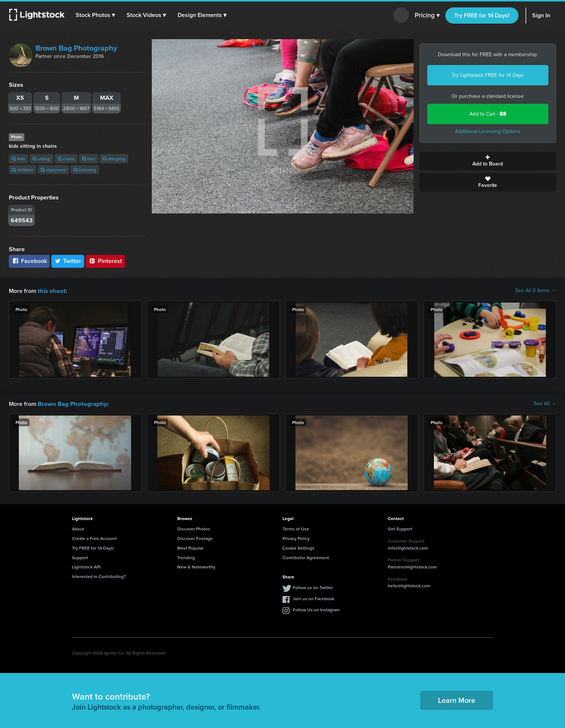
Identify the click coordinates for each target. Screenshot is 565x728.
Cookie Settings (298, 547)
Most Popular (190, 547)
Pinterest (105, 261)
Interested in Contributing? (99, 576)
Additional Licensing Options (488, 131)
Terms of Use (296, 528)
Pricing (427, 16)
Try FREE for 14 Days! (482, 15)
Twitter (68, 261)
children (23, 170)
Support (80, 557)
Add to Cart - (488, 114)
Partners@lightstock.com (412, 566)
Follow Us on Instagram (316, 609)
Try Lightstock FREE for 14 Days (488, 75)
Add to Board (488, 161)
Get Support (400, 528)
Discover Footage (195, 538)
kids (18, 159)
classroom (53, 170)
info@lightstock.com (408, 547)
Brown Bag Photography (76, 48)
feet (89, 159)
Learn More (457, 699)
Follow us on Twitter (313, 587)
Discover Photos (194, 528)
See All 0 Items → (536, 291)
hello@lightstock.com (409, 585)
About (78, 528)
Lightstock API (86, 566)
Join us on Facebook (314, 598)
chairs (66, 159)
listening (85, 170)
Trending (186, 557)
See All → (545, 403)
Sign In (541, 15)
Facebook (29, 261)
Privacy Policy (296, 538)
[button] (96, 15)
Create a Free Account (94, 538)
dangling (114, 159)
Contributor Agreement (306, 557)
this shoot (51, 290)
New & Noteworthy (196, 566)
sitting (41, 159)
